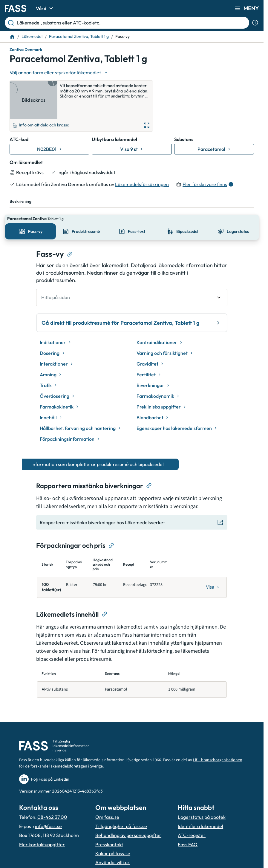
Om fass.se (107, 791)
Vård (45, 8)
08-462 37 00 (52, 791)
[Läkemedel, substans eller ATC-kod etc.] (132, 23)
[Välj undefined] (59, 72)
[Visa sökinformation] (255, 23)
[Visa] (213, 561)
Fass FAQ (188, 818)
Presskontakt (109, 818)
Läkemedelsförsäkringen (142, 167)
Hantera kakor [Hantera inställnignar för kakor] (111, 846)
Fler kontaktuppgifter (42, 818)
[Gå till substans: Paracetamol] (214, 131)
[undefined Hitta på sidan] (132, 272)
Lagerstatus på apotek (202, 791)
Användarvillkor (112, 836)
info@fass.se (48, 800)
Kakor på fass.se (113, 827)
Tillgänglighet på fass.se (121, 800)
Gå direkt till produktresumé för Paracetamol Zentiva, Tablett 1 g (132, 297)
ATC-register (192, 809)
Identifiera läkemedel (200, 800)
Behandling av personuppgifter (128, 809)
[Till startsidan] (12, 37)
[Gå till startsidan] (16, 8)
